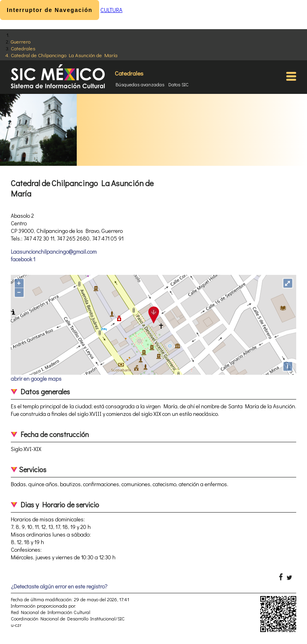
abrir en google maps (36, 379)
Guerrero (21, 41)
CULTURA (111, 10)
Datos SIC (178, 84)
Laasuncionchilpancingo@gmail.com (54, 251)
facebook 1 (23, 259)
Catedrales (23, 48)
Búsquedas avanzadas (140, 84)
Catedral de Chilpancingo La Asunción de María (64, 55)
